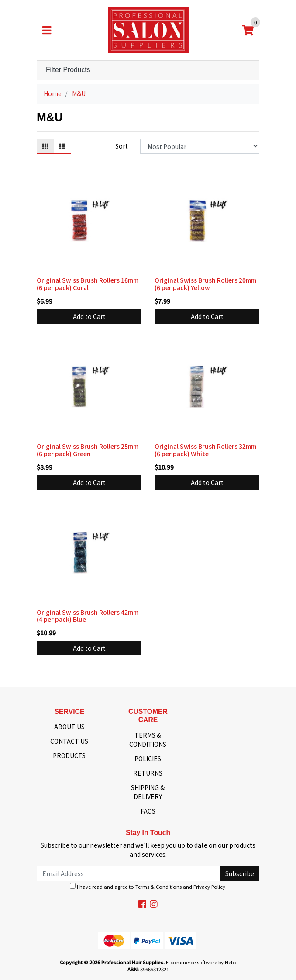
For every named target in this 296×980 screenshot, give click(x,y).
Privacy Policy (209, 887)
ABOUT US (69, 727)
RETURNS (148, 773)
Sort (122, 146)
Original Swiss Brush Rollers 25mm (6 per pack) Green (88, 450)
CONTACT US (69, 741)
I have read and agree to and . (148, 887)
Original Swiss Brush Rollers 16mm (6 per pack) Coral (88, 284)
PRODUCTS (69, 755)
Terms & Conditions (158, 887)
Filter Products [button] (68, 70)
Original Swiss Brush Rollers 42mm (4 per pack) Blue (88, 616)
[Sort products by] (200, 146)
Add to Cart (89, 316)
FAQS (148, 811)
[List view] (62, 146)
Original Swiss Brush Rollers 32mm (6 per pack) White (205, 450)
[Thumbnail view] (45, 146)
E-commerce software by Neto (201, 962)
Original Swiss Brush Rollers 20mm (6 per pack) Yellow (205, 284)
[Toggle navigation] (47, 30)
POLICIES (148, 758)
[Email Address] (129, 874)
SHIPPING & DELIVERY (148, 792)
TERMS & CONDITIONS (148, 739)
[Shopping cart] (248, 30)
